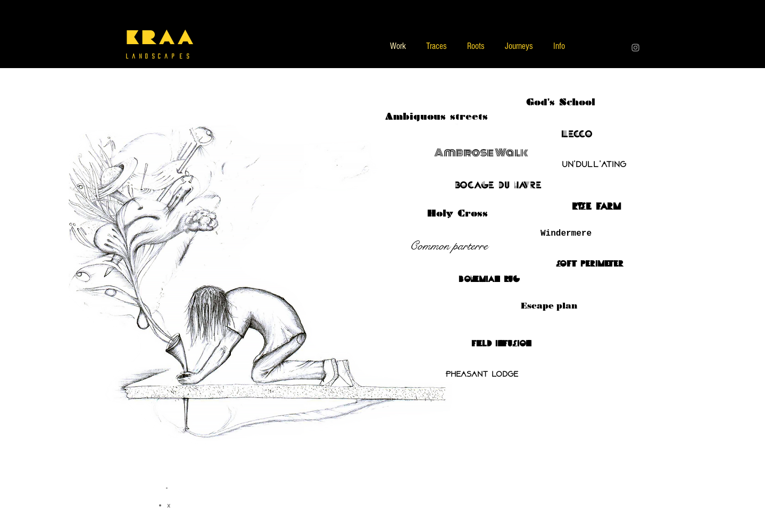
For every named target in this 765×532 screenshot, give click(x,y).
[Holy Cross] (458, 213)
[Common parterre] (448, 246)
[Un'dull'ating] (594, 165)
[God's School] (561, 102)
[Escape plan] (549, 306)
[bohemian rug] (489, 279)
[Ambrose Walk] (481, 153)
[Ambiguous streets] (436, 117)
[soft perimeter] (589, 264)
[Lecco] (577, 134)
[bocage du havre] (498, 185)
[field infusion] (501, 344)
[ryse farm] (596, 206)
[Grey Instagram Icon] (635, 48)
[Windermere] (566, 234)
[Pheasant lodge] (481, 375)
